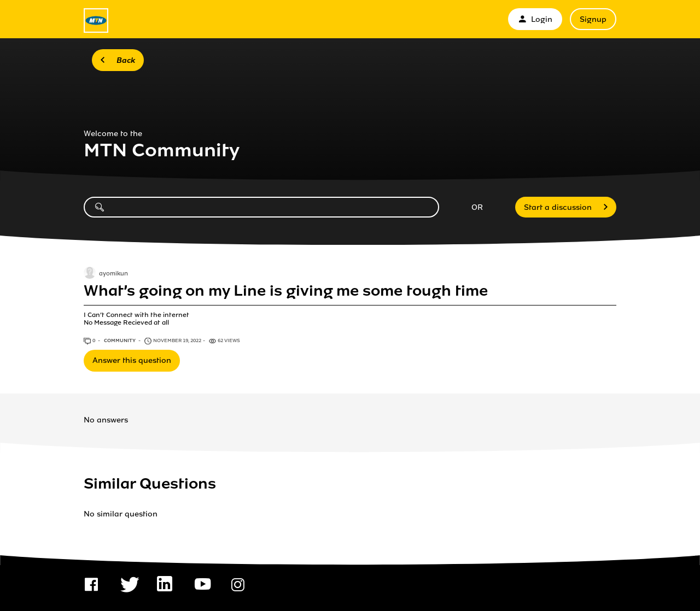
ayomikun (113, 274)
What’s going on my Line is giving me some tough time (286, 291)
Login (535, 19)
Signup (593, 19)
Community (120, 340)
